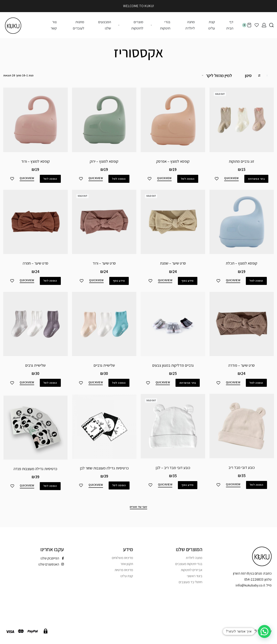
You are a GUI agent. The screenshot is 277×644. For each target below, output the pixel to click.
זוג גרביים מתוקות (242, 161)
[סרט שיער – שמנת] (173, 226)
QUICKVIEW (231, 178)
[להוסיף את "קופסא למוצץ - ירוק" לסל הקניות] (119, 179)
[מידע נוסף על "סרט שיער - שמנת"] (187, 284)
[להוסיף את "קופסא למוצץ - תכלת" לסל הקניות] (256, 283)
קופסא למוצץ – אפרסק (173, 161)
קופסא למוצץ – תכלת (242, 265)
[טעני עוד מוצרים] (138, 507)
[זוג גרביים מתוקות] (242, 120)
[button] (264, 631)
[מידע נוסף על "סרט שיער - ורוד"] (118, 287)
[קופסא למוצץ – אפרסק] (173, 120)
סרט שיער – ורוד (104, 270)
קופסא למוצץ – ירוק (104, 161)
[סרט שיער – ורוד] (104, 230)
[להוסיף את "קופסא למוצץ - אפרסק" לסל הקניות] (188, 179)
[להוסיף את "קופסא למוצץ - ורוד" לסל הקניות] (50, 179)
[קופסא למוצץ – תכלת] (242, 224)
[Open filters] (253, 76)
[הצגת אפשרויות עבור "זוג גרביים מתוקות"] (256, 179)
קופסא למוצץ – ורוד (35, 161)
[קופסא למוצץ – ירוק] (104, 120)
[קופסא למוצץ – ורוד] (35, 120)
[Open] (257, 25)
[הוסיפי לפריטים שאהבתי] (217, 179)
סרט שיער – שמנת (173, 267)
